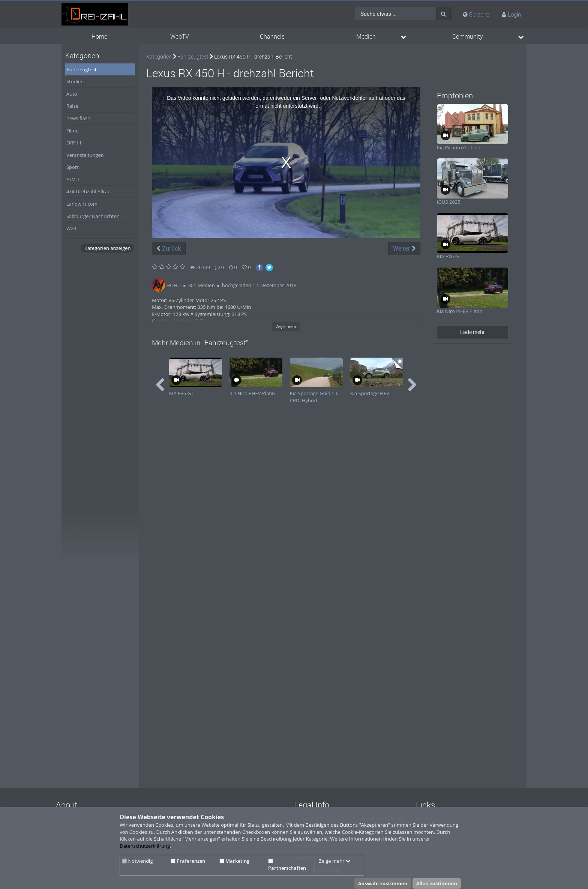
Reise (72, 106)
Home (99, 37)
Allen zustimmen (437, 883)
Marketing (234, 861)
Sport (73, 167)
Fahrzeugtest (82, 69)
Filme (73, 131)
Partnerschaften (287, 865)
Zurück (169, 248)
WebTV (180, 37)
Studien (75, 81)
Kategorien (159, 56)
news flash (78, 118)
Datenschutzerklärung (145, 846)
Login (514, 14)
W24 (71, 228)
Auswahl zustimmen (383, 883)
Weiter (404, 248)
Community (468, 37)
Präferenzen (188, 861)
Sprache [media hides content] (476, 14)
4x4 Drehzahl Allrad (88, 191)
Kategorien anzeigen (107, 248)
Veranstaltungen (85, 155)
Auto (72, 94)
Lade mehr (472, 332)
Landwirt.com (82, 204)
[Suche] (443, 14)
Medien (366, 37)
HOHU (174, 285)
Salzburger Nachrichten (93, 216)
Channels (272, 37)
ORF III (74, 143)
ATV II (73, 179)
